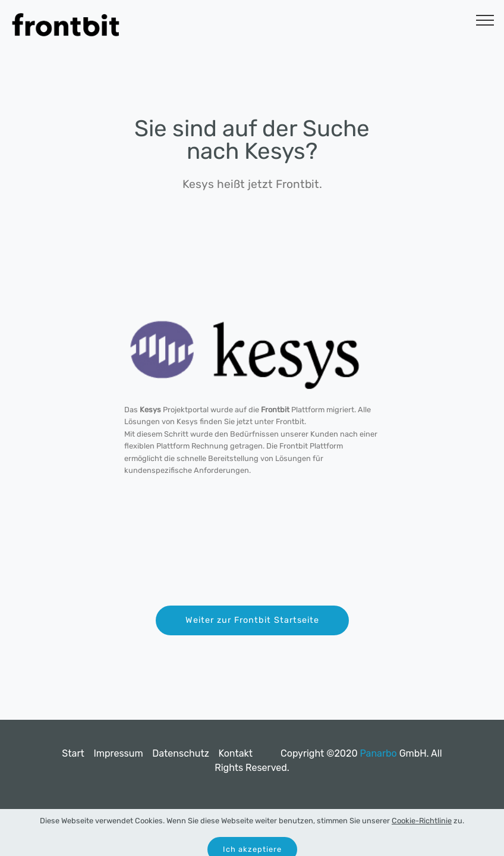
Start (73, 753)
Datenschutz (180, 753)
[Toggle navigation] (485, 20)
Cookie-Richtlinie (422, 830)
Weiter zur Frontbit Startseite (252, 620)
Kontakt (235, 753)
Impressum (118, 753)
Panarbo (378, 753)
